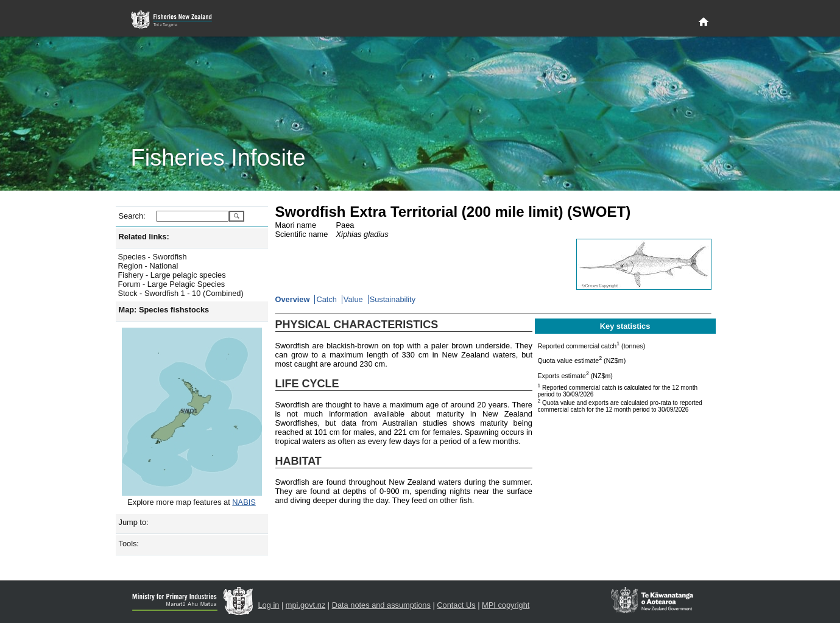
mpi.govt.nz (305, 605)
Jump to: (134, 522)
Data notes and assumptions (381, 605)
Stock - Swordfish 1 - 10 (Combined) (181, 293)
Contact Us (456, 605)
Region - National (148, 266)
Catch (326, 299)
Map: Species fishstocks (164, 310)
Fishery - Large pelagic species (172, 275)
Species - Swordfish (153, 257)
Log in (269, 605)
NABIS (244, 502)
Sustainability (393, 299)
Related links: (144, 237)
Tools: (129, 544)
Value (353, 299)
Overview (293, 299)
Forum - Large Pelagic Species (172, 284)
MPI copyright (506, 605)
